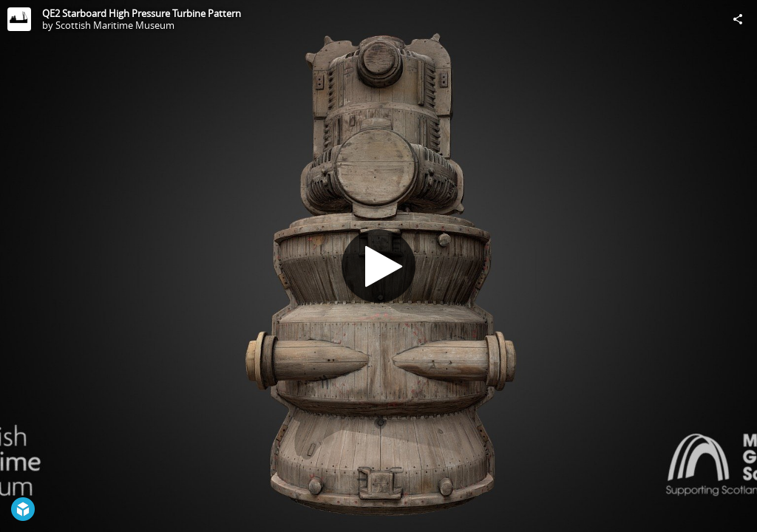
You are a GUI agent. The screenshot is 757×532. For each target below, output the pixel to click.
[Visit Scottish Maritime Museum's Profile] (19, 19)
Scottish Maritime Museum (115, 25)
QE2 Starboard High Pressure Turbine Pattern (142, 13)
